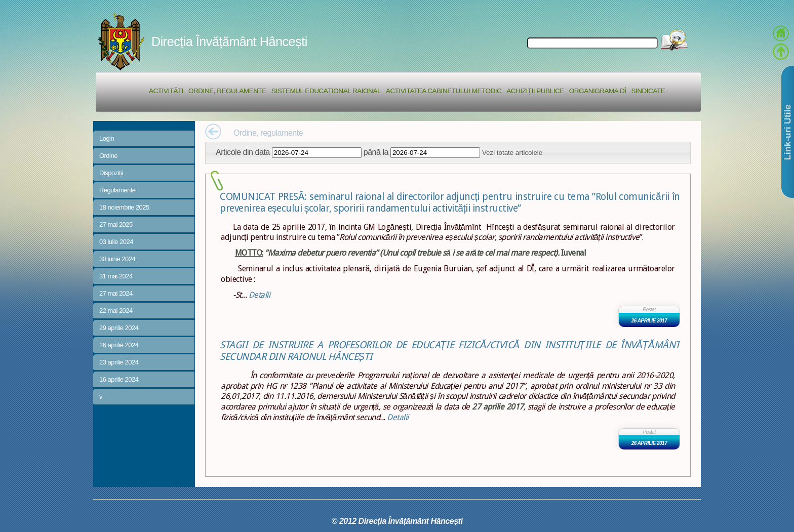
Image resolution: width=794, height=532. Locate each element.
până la (376, 152)
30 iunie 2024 (117, 259)
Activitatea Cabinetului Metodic (444, 91)
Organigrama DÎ (598, 91)
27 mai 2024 (116, 293)
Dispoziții (111, 173)
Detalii (260, 295)
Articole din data (243, 152)
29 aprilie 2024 (119, 328)
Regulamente (117, 190)
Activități (166, 91)
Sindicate (648, 91)
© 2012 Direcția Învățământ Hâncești (397, 521)
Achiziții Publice (535, 91)
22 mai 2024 (116, 311)
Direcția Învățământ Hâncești (229, 42)
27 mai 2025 (116, 224)
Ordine (108, 156)
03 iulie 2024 (116, 242)
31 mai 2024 (116, 276)
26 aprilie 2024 (119, 345)
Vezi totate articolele (512, 153)
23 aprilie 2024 (119, 362)
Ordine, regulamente (227, 91)
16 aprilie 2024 (119, 379)
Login (107, 138)
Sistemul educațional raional (326, 91)
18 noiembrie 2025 (124, 207)
